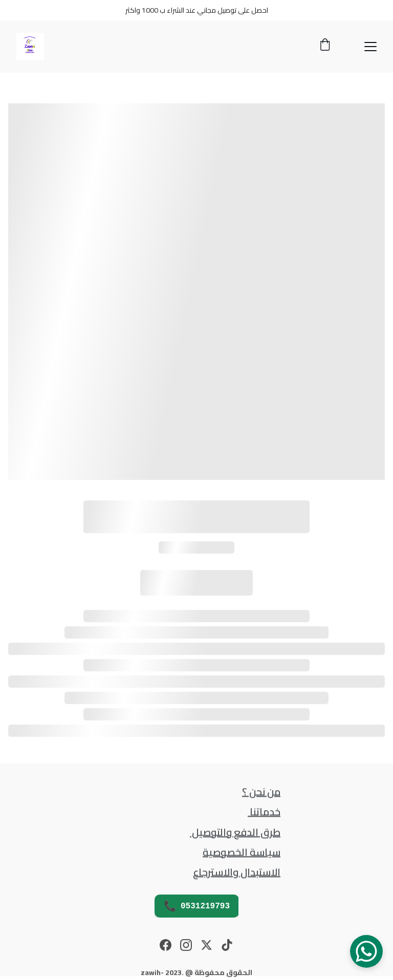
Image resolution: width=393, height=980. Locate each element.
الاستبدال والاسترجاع (237, 873)
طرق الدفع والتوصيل (235, 832)
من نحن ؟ (261, 792)
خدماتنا (264, 812)
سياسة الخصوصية (242, 853)
